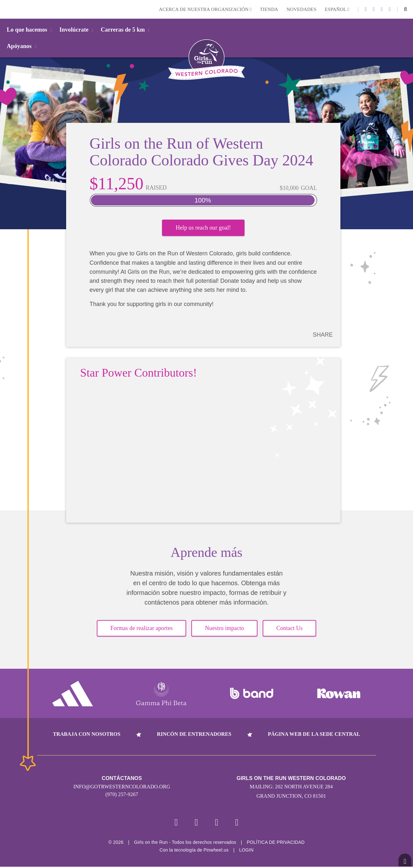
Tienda (269, 9)
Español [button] (337, 9)
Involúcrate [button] (77, 30)
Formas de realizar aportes (141, 629)
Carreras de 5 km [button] (126, 30)
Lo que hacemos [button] (30, 30)
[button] (405, 9)
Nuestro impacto (224, 629)
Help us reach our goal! (203, 230)
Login (6, 9)
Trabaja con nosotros (87, 734)
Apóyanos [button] (23, 46)
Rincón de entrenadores (194, 734)
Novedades (302, 9)
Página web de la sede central (314, 734)
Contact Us (289, 629)
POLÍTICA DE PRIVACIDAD (276, 843)
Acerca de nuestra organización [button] (205, 9)
